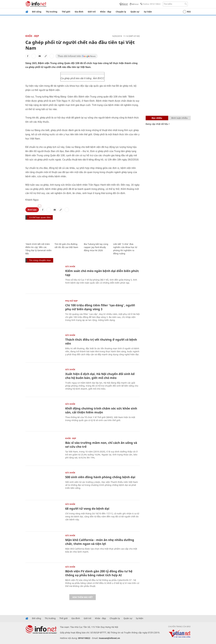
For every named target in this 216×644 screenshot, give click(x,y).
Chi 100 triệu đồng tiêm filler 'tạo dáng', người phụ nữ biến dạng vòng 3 (100, 307)
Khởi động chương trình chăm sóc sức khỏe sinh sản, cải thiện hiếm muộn (101, 410)
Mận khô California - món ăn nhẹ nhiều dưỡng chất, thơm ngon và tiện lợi (100, 542)
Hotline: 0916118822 (150, 4)
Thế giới (66, 12)
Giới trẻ (92, 12)
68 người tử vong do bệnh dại (87, 509)
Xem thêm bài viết (83, 597)
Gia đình (79, 12)
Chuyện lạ (121, 12)
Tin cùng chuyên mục (40, 260)
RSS (187, 12)
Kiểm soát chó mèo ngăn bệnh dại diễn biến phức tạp (102, 273)
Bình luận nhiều (179, 118)
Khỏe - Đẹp (32, 36)
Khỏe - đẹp (106, 12)
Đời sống (37, 12)
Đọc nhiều (157, 118)
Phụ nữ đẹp (71, 301)
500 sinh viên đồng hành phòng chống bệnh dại (100, 477)
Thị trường (52, 12)
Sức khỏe (70, 266)
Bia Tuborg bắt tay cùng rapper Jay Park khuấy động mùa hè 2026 (96, 247)
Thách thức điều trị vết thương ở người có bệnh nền (101, 341)
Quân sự (135, 12)
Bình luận (32, 210)
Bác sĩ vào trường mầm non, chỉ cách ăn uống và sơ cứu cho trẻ (101, 445)
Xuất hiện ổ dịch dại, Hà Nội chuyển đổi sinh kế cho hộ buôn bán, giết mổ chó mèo (100, 376)
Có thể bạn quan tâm (40, 217)
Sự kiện (148, 12)
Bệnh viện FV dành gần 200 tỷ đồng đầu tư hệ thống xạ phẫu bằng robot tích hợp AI (99, 573)
